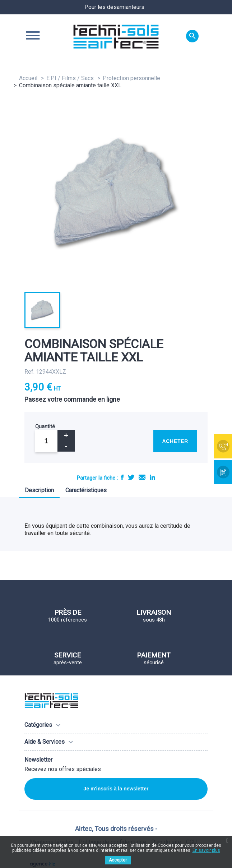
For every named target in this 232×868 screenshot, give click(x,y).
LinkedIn (152, 477)
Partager (122, 477)
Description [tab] (39, 490)
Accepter (118, 860)
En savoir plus (206, 850)
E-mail (142, 477)
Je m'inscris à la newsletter (116, 789)
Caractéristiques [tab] (86, 490)
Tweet (131, 477)
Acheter (175, 441)
